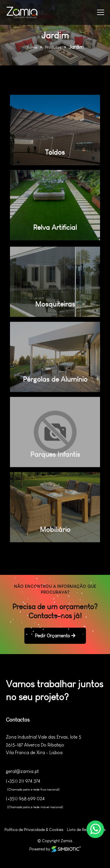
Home (32, 47)
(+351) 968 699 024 (25, 799)
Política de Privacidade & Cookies (34, 830)
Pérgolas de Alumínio (55, 383)
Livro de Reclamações (86, 830)
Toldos (55, 152)
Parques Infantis (55, 458)
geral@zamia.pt (22, 771)
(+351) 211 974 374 (23, 781)
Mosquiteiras (55, 308)
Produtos (53, 47)
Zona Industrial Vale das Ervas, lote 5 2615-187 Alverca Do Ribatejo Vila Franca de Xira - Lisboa (44, 745)
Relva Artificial (55, 227)
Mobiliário (55, 533)
